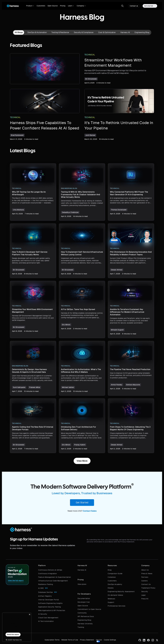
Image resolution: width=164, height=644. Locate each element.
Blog (110, 570)
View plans (82, 584)
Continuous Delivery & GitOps (50, 570)
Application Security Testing (49, 607)
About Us (145, 570)
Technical (90, 55)
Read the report (13, 634)
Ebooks (111, 588)
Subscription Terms (52, 640)
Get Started (82, 502)
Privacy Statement (87, 640)
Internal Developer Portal (49, 600)
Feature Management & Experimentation (55, 577)
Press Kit (145, 599)
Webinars (111, 599)
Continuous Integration (47, 574)
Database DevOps (45, 592)
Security (145, 592)
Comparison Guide (115, 574)
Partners (145, 577)
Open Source (53, 6)
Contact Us (146, 584)
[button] (30, 6)
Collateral (112, 577)
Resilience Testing (46, 584)
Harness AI (82, 570)
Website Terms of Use (70, 640)
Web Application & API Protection (52, 610)
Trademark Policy (148, 588)
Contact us (134, 6)
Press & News (147, 574)
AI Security (43, 614)
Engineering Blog (84, 620)
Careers (144, 581)
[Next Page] (82, 461)
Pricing (63, 6)
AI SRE (41, 588)
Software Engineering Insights (50, 603)
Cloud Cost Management (48, 618)
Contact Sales (90, 511)
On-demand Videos (115, 595)
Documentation (84, 598)
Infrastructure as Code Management (53, 581)
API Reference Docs (86, 616)
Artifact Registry (45, 596)
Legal (143, 595)
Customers (41, 6)
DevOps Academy (115, 584)
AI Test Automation (46, 621)
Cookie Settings (110, 640)
